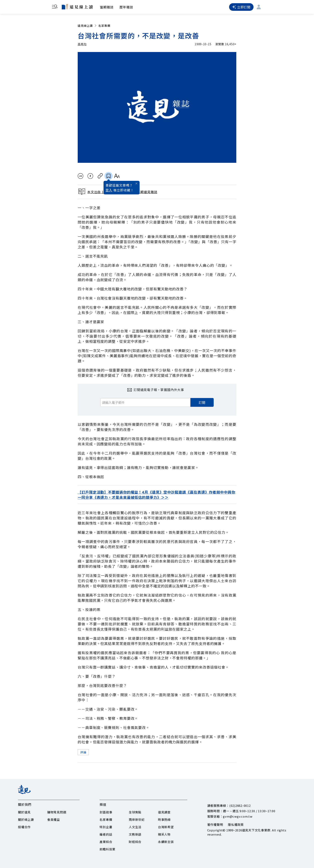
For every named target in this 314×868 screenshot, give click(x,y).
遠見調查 (164, 812)
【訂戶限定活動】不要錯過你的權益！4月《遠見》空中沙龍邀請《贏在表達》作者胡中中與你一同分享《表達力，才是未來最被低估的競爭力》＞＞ (156, 495)
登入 (109, 190)
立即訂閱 (241, 7)
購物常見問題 (57, 812)
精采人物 (164, 834)
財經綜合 (135, 842)
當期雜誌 (107, 7)
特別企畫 (106, 827)
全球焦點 (135, 812)
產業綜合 (106, 842)
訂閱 (202, 402)
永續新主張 (166, 842)
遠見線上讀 (87, 26)
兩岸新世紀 (137, 819)
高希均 (82, 44)
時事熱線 (164, 819)
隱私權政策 (236, 824)
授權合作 (24, 827)
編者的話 (106, 834)
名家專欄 (104, 26)
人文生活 (135, 827)
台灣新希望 (166, 827)
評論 (83, 752)
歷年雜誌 (126, 7)
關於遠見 (24, 812)
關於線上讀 (26, 819)
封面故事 (106, 812)
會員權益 (54, 819)
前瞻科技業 (107, 849)
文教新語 (135, 834)
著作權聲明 (215, 824)
